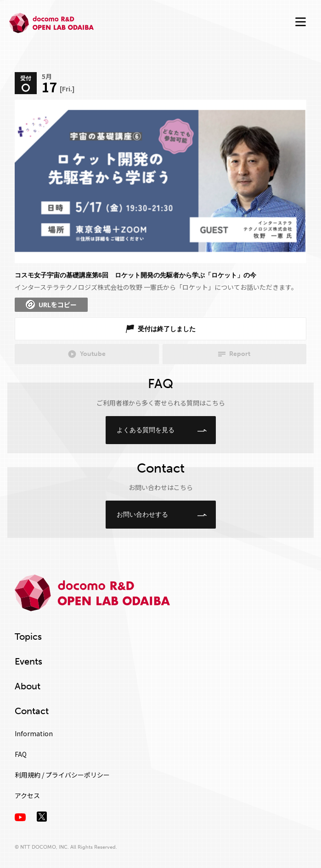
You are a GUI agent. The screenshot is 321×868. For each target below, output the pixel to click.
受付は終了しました (167, 329)
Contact (32, 711)
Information (34, 733)
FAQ (21, 754)
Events (28, 661)
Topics (28, 637)
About (28, 686)
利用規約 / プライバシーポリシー (62, 775)
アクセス (27, 795)
